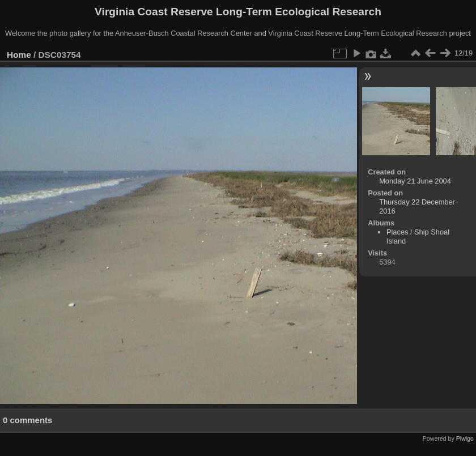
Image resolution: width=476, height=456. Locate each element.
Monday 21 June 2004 (415, 181)
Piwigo (465, 438)
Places (397, 232)
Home (19, 55)
